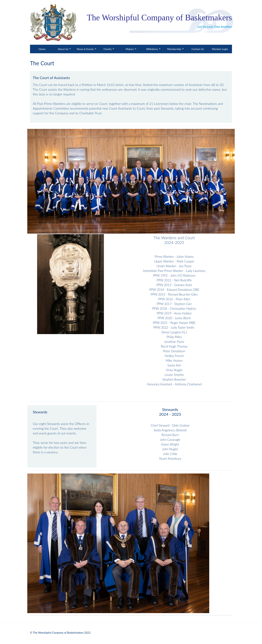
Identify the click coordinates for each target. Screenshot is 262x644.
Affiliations (152, 49)
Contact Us (198, 49)
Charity (108, 49)
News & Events (86, 49)
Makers (130, 49)
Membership (175, 49)
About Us (63, 49)
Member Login (220, 49)
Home (46, 49)
